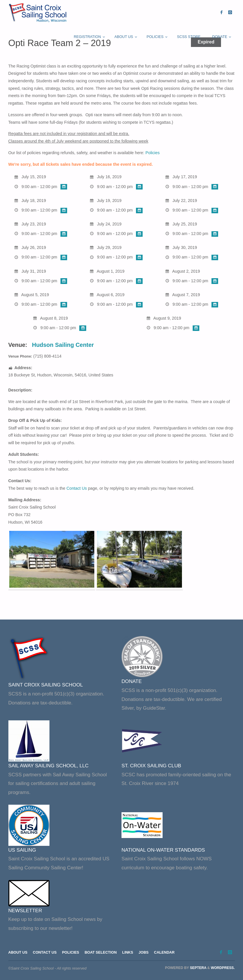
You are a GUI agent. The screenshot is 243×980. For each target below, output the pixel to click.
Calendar (166, 952)
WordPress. (223, 968)
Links (129, 952)
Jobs (145, 952)
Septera (198, 968)
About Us (18, 952)
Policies (153, 153)
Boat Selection (102, 952)
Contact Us (77, 488)
